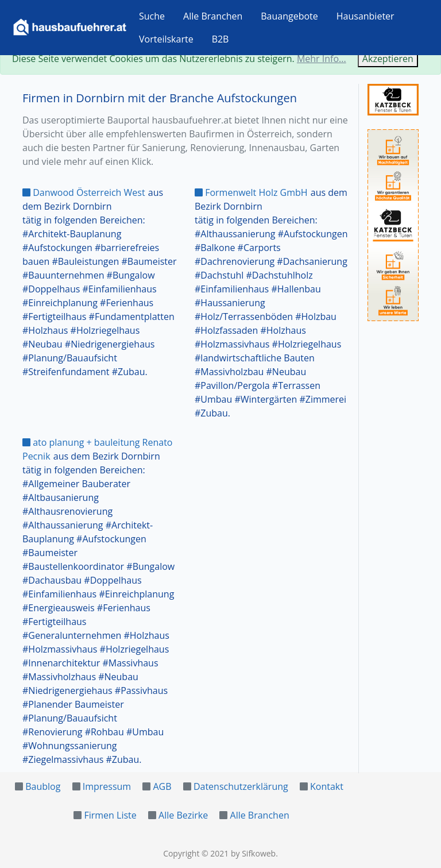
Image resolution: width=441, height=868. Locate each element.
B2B (220, 39)
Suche (152, 16)
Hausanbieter (365, 16)
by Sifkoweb (253, 853)
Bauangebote (289, 16)
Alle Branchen (213, 16)
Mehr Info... (322, 59)
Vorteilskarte (166, 39)
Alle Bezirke (183, 815)
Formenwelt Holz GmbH (251, 192)
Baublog (43, 786)
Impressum (107, 786)
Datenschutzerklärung (241, 786)
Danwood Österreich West (84, 192)
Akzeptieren (388, 59)
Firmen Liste (110, 815)
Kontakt (327, 786)
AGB (162, 786)
